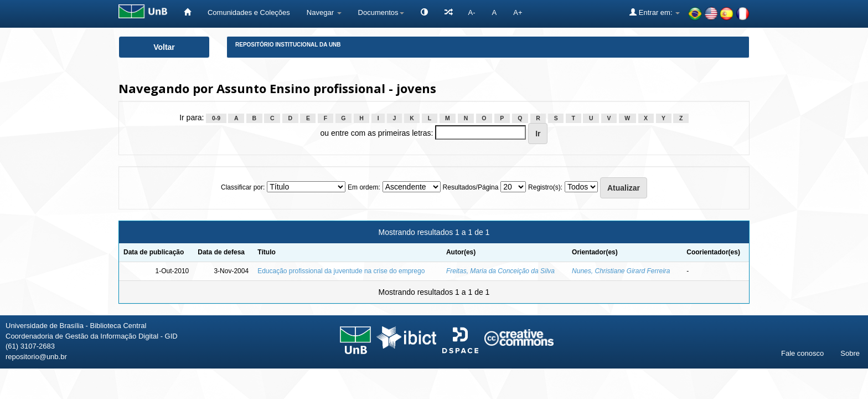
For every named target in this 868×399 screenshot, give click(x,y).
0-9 (216, 118)
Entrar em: (655, 12)
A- (472, 12)
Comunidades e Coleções (249, 12)
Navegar (324, 12)
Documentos (381, 12)
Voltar (164, 47)
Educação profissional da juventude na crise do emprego (341, 271)
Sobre (850, 353)
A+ (518, 12)
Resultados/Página (471, 187)
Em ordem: (364, 187)
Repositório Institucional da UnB (288, 45)
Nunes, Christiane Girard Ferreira (621, 271)
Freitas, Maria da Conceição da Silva (500, 271)
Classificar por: (243, 187)
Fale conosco (802, 353)
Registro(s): (545, 187)
